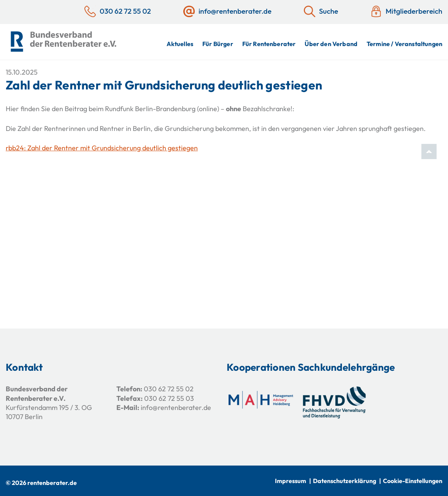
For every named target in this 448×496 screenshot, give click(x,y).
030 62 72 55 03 (169, 398)
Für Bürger (218, 44)
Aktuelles (180, 44)
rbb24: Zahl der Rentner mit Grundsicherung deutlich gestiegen (102, 148)
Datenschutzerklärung (345, 481)
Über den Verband (331, 44)
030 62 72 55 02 (169, 389)
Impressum (291, 481)
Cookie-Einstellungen (413, 481)
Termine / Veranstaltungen (404, 44)
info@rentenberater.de (176, 407)
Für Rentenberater (269, 44)
